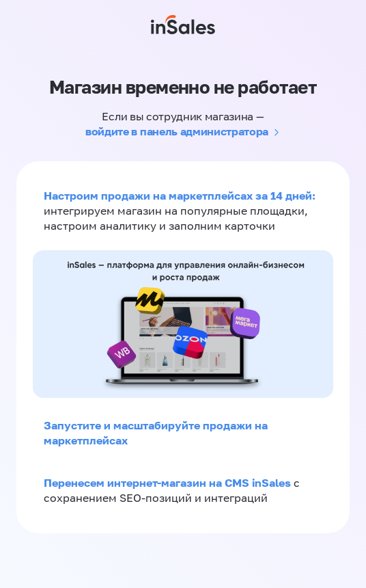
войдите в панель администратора (177, 131)
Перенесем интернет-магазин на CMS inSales (169, 483)
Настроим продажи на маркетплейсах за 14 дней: (180, 196)
